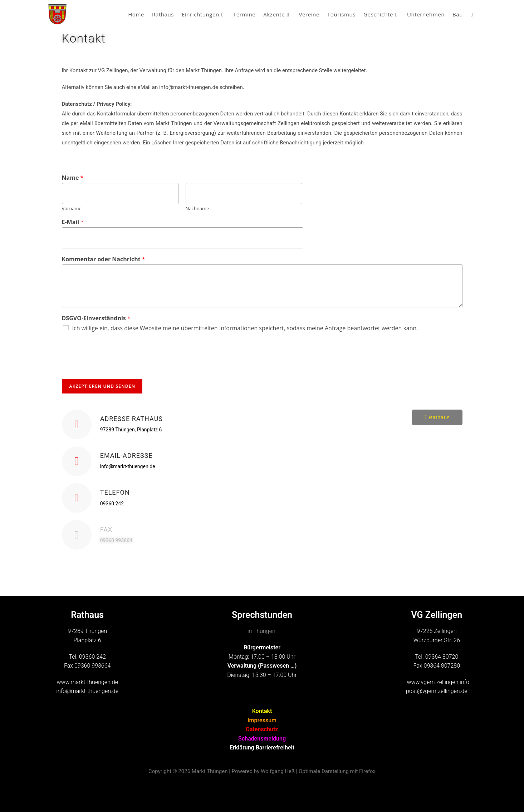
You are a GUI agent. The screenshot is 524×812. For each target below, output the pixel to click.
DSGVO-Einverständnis (96, 318)
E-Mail (73, 222)
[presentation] (116, 367)
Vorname (72, 209)
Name (73, 178)
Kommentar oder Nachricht (104, 259)
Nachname (197, 209)
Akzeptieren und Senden (102, 386)
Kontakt (262, 711)
